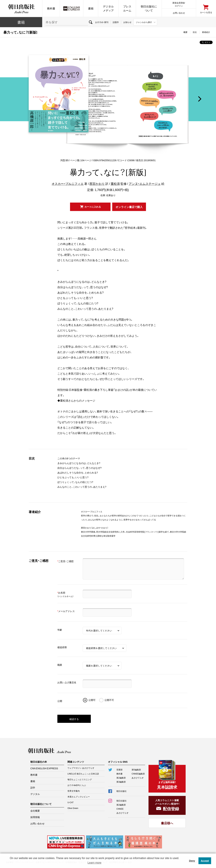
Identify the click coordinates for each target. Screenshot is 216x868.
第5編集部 (136, 770)
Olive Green (73, 808)
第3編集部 (121, 782)
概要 (185, 32)
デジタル (35, 794)
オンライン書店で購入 (129, 207)
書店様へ (167, 823)
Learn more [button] (94, 863)
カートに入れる (93, 207)
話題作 (116, 22)
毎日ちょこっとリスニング (80, 779)
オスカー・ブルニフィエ (68, 184)
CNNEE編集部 (138, 774)
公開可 (92, 700)
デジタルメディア (108, 8)
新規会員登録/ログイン (179, 4)
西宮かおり (97, 184)
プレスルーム (127, 8)
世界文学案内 (74, 791)
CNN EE (72, 8)
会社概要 (35, 811)
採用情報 (35, 817)
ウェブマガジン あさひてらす (81, 768)
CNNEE (120, 809)
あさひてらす (138, 778)
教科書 (51, 8)
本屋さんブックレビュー (79, 797)
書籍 (91, 8)
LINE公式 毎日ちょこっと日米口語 (83, 774)
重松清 (115, 184)
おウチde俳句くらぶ (77, 785)
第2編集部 (121, 778)
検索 (91, 22)
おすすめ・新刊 (102, 22)
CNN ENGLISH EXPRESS (44, 768)
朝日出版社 (21, 8)
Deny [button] (192, 861)
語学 (33, 787)
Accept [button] (205, 861)
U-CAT (71, 802)
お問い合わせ (179, 13)
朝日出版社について (149, 8)
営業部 (119, 770)
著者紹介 (206, 32)
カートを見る (206, 12)
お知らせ (127, 22)
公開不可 (109, 700)
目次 (195, 32)
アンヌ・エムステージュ (145, 184)
